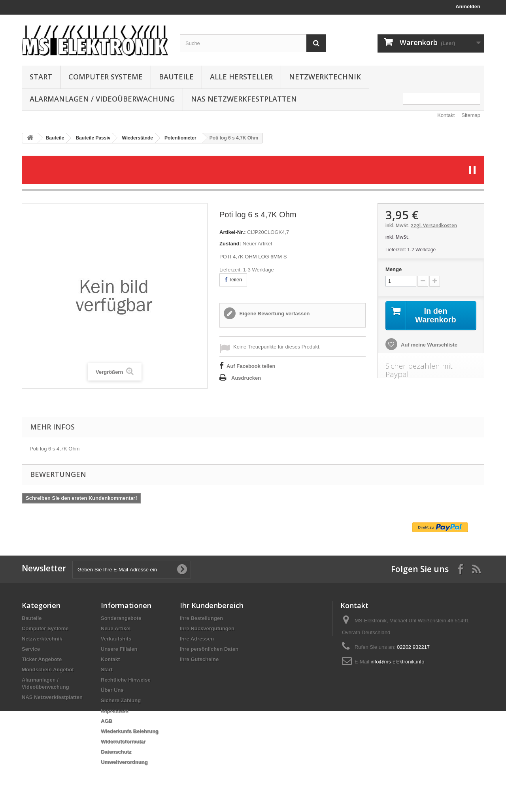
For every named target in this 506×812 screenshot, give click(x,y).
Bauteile (176, 77)
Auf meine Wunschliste (429, 345)
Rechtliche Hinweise (126, 680)
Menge (394, 269)
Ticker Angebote (42, 659)
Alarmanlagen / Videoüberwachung (102, 99)
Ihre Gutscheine (199, 659)
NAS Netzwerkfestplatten (244, 99)
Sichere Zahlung (121, 700)
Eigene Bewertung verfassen (274, 314)
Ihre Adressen (197, 639)
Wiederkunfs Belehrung (130, 731)
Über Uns (112, 690)
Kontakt (446, 115)
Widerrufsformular (123, 741)
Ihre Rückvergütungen (207, 628)
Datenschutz (116, 752)
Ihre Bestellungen (201, 618)
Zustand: (230, 244)
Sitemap (471, 115)
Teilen (233, 280)
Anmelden (468, 7)
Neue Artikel (116, 628)
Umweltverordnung (124, 762)
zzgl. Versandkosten (434, 225)
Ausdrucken (246, 378)
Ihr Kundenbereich (212, 605)
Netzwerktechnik (325, 77)
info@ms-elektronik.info (397, 662)
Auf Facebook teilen (251, 366)
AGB (107, 721)
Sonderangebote (121, 618)
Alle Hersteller (241, 77)
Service (31, 649)
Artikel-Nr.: (232, 232)
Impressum (114, 711)
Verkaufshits (116, 639)
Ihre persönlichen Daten (209, 649)
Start (41, 77)
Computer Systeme (106, 77)
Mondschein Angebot (48, 670)
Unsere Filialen (119, 649)
